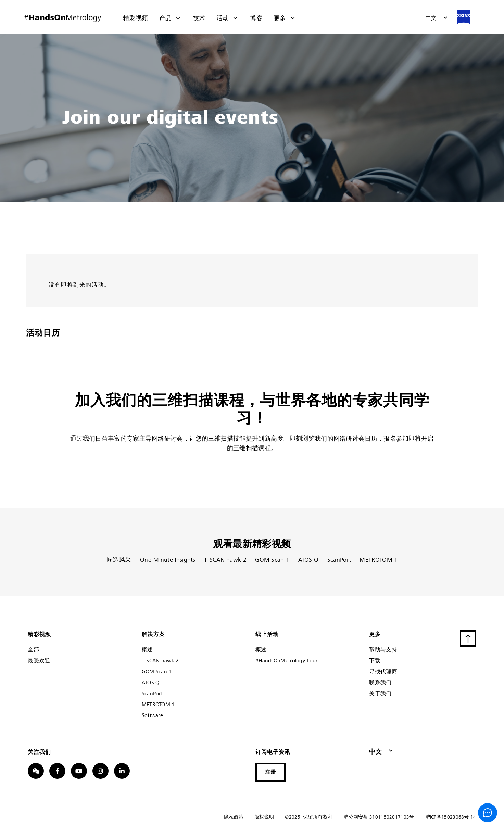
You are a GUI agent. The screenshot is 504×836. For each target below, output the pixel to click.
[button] (437, 18)
